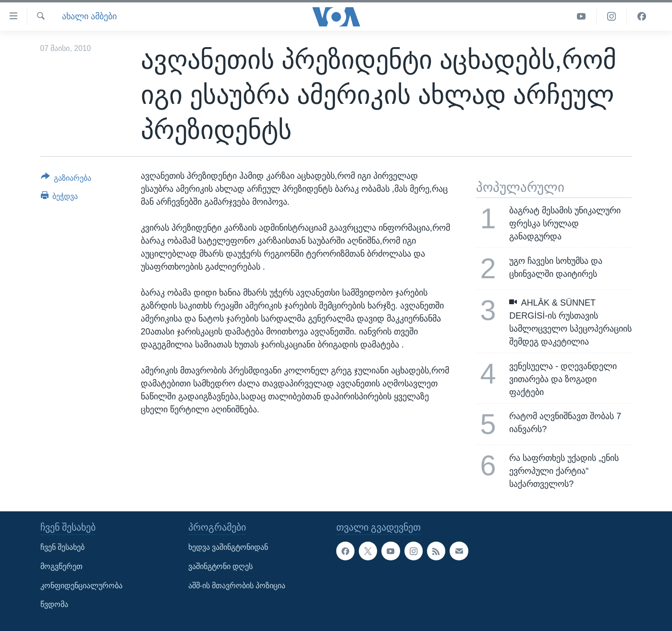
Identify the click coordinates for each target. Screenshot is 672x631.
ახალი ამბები (89, 16)
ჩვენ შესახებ (62, 547)
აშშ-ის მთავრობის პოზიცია (237, 585)
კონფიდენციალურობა (81, 585)
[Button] (66, 180)
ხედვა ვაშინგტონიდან (228, 547)
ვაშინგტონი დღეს (220, 566)
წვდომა (54, 604)
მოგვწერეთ (61, 566)
